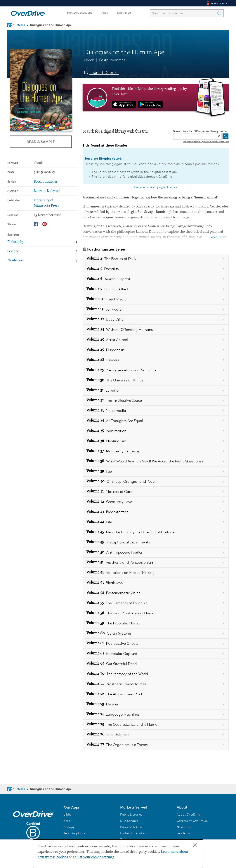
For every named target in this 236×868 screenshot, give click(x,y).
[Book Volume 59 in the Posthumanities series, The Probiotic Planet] (156, 623)
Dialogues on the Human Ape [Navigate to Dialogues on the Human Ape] (51, 25)
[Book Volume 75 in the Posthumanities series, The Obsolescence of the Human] (156, 724)
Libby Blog (124, 13)
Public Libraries (131, 814)
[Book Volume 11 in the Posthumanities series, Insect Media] (156, 299)
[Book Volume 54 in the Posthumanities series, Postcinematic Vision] (156, 593)
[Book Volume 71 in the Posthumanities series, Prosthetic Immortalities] (156, 684)
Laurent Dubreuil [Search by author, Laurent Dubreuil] (104, 72)
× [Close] (195, 846)
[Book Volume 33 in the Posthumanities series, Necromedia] (156, 411)
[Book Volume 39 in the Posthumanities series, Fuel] (156, 471)
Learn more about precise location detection (206, 141)
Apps (105, 13)
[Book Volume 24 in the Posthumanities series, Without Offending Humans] (156, 330)
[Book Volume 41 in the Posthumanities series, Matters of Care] (156, 492)
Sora (67, 821)
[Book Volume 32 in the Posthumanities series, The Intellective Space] (156, 400)
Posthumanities (112, 60)
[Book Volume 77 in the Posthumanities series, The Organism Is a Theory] (156, 745)
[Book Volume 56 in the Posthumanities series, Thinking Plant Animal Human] (156, 613)
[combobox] (183, 13)
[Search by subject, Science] (43, 252)
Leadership (184, 833)
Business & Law (131, 827)
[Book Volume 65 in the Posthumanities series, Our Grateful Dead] (156, 664)
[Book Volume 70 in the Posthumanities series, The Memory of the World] (156, 674)
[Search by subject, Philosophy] (43, 242)
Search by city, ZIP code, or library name (200, 131)
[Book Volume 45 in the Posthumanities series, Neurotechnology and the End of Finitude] (156, 532)
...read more (217, 237)
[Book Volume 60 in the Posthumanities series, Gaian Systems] (156, 633)
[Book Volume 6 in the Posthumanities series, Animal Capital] (156, 279)
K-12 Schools (129, 821)
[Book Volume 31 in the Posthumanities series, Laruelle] (156, 390)
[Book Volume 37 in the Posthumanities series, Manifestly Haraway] (156, 451)
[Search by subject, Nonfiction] (43, 261)
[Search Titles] (220, 13)
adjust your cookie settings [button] (94, 857)
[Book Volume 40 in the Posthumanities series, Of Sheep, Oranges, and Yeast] (156, 481)
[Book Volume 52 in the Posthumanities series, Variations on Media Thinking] (156, 573)
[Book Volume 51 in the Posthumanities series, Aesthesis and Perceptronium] (156, 562)
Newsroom (184, 827)
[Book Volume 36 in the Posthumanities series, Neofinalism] (156, 441)
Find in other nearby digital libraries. (156, 187)
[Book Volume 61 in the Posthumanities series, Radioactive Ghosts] (156, 643)
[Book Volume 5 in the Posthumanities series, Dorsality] (156, 269)
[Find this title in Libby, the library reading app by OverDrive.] (156, 98)
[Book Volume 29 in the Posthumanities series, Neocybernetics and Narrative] (156, 370)
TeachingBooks (75, 833)
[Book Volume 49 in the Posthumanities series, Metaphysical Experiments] (156, 542)
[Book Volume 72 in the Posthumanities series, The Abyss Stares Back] (156, 694)
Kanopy (69, 827)
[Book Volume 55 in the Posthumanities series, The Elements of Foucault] (156, 603)
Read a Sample (41, 142)
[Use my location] (218, 136)
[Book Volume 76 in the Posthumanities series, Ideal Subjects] (156, 735)
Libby (68, 814)
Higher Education (133, 833)
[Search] (225, 136)
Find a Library (216, 3)
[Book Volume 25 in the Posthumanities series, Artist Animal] (156, 340)
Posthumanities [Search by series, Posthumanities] (46, 182)
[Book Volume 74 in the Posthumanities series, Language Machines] (156, 714)
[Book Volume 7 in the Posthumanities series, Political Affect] (156, 289)
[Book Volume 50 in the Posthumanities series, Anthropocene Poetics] (156, 552)
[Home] (28, 13)
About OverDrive (189, 814)
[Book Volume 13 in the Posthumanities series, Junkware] (156, 309)
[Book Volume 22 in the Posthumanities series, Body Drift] (156, 319)
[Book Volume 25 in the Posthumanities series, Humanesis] (156, 350)
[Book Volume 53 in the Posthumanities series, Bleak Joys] (156, 583)
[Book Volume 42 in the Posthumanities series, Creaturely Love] (156, 502)
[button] (90, 807)
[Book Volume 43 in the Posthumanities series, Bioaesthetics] (156, 512)
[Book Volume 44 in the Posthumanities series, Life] (156, 522)
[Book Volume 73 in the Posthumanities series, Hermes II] (156, 704)
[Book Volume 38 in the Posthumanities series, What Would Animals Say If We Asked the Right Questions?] (156, 461)
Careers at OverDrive (192, 821)
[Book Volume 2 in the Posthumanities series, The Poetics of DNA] (156, 259)
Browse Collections (80, 13)
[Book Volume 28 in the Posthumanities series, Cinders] (156, 360)
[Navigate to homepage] (10, 25)
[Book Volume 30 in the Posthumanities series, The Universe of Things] (156, 380)
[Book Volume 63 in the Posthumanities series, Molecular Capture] (156, 654)
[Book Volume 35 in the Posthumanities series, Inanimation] (156, 431)
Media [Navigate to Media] (21, 25)
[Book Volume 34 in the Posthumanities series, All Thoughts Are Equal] (156, 421)
